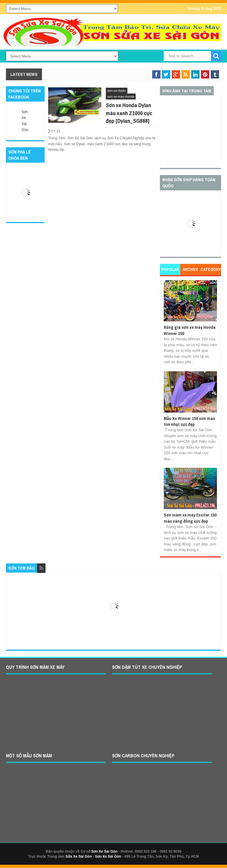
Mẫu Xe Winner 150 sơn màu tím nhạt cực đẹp (189, 421)
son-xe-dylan (117, 91)
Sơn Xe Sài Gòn (104, 851)
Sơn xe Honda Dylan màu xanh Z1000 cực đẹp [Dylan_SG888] (129, 113)
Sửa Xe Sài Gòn (78, 856)
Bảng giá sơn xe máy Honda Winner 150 (190, 330)
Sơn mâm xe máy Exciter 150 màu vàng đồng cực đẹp (190, 518)
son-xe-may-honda (121, 97)
